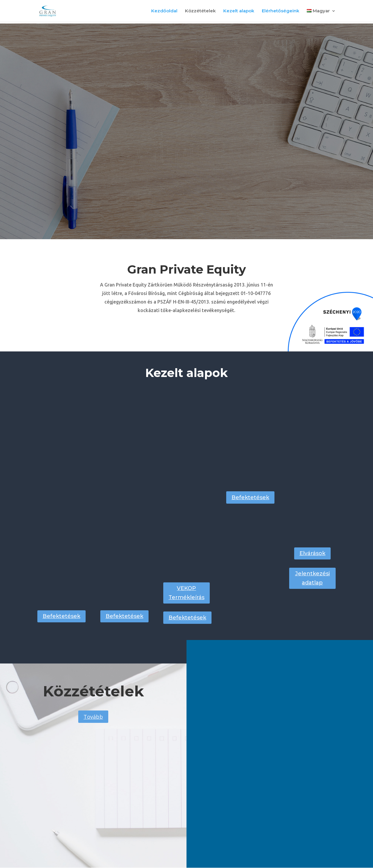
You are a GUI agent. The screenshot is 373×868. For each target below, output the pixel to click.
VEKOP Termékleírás (186, 593)
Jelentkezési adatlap (312, 578)
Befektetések (61, 616)
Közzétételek (200, 11)
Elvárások (312, 553)
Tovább (93, 717)
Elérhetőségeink (280, 11)
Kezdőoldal (164, 11)
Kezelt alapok (239, 11)
